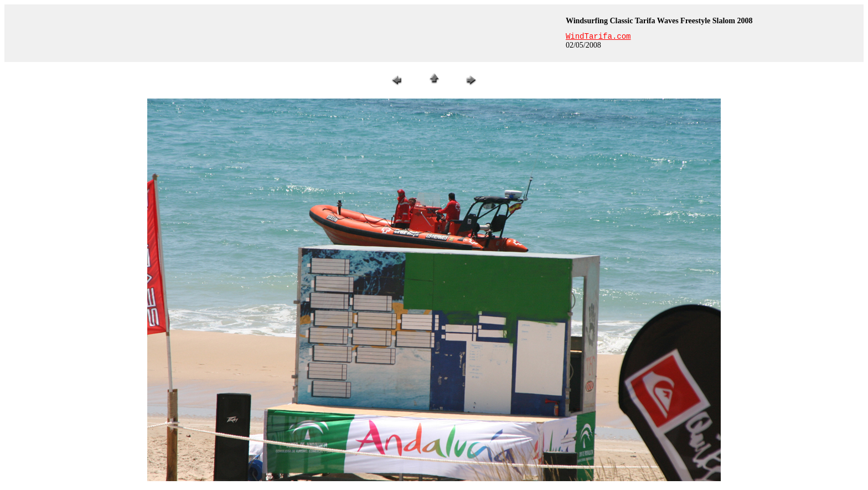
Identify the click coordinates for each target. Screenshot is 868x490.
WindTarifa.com (598, 37)
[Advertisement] (283, 33)
